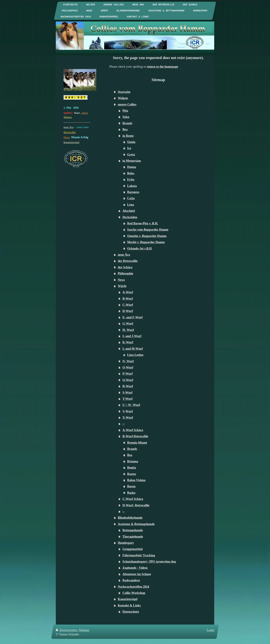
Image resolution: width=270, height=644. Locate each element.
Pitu (125, 111)
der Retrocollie (128, 261)
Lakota (132, 186)
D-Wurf (128, 311)
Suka (126, 117)
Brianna (133, 461)
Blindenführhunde (130, 518)
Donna (132, 167)
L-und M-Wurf (133, 349)
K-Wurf (128, 342)
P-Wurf (128, 374)
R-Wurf (128, 386)
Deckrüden (130, 217)
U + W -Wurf (131, 405)
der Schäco (125, 267)
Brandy (128, 123)
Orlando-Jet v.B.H (140, 249)
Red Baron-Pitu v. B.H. (143, 223)
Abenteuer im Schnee (137, 574)
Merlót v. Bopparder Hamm (146, 242)
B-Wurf (128, 299)
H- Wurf (128, 330)
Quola (131, 142)
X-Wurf (128, 418)
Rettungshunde (133, 530)
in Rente (128, 136)
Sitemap (84, 630)
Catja (131, 198)
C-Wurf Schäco (133, 499)
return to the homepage (163, 67)
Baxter (132, 474)
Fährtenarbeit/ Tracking (139, 555)
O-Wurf (128, 367)
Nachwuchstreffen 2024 (133, 587)
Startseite (124, 92)
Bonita (132, 468)
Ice (129, 148)
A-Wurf (128, 292)
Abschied (129, 211)
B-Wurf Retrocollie (135, 436)
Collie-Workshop (134, 593)
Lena (131, 205)
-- (123, 424)
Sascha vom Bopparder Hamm (148, 230)
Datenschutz (131, 612)
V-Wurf (128, 411)
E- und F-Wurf (133, 317)
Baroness (133, 192)
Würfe (122, 286)
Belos (131, 173)
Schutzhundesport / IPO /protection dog (149, 562)
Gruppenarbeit (133, 549)
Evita (131, 180)
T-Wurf (128, 399)
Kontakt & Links (129, 605)
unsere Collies (127, 104)
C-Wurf (128, 305)
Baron (131, 486)
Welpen (123, 98)
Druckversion (67, 630)
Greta (131, 155)
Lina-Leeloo (135, 355)
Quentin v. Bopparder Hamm (147, 236)
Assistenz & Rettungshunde (136, 524)
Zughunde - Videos (135, 568)
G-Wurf (128, 324)
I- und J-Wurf (132, 336)
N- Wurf (128, 361)
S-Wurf (127, 393)
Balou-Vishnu (136, 480)
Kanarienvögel (128, 599)
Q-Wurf (128, 380)
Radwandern (131, 580)
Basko (131, 493)
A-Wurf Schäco (133, 430)
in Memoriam (132, 161)
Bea (125, 129)
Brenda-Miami (137, 443)
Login (211, 630)
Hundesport (126, 543)
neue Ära (124, 255)
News (121, 280)
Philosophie (126, 273)
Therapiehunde (133, 537)
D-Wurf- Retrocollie (136, 505)
